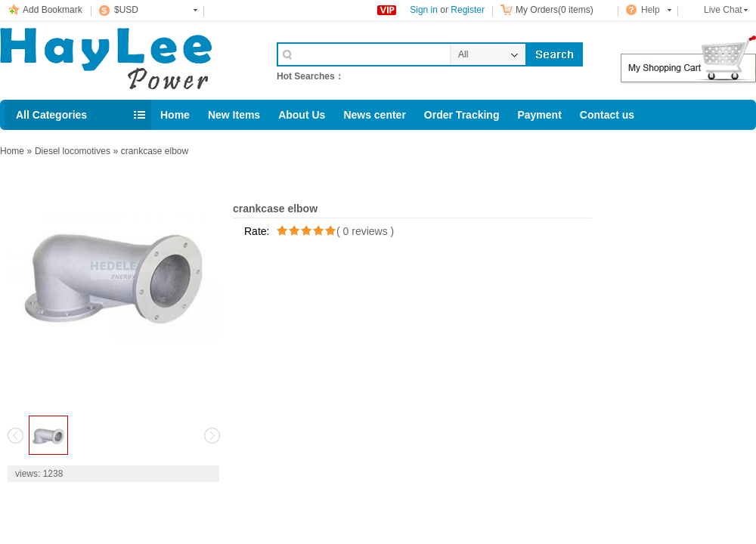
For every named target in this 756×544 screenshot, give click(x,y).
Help (651, 10)
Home (175, 115)
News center (374, 115)
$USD (126, 10)
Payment (539, 115)
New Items (234, 115)
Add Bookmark (53, 10)
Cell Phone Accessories (122, 59)
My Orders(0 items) (555, 10)
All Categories (51, 115)
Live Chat (723, 10)
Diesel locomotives (73, 151)
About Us (302, 115)
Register (468, 10)
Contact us (607, 115)
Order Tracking (462, 115)
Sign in (424, 10)
